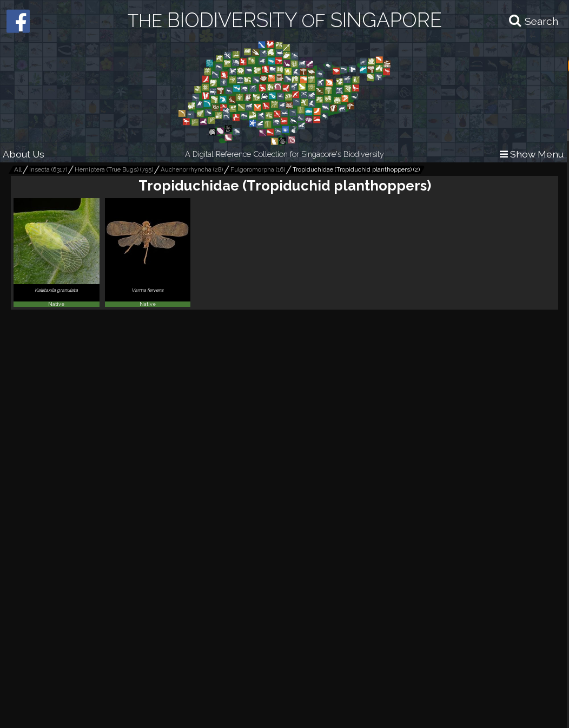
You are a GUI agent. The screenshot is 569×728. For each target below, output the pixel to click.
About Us (24, 154)
